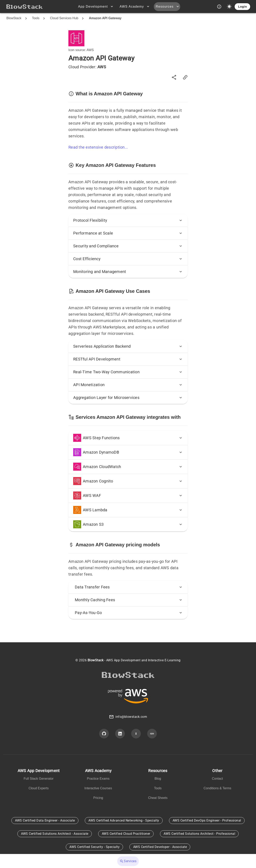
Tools (36, 18)
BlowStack (14, 18)
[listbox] (39, 780)
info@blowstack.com (131, 717)
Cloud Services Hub (64, 18)
